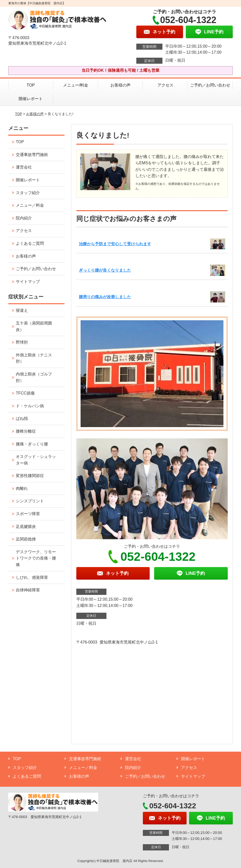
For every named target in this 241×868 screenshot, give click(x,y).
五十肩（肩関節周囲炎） (34, 326)
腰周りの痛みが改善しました (105, 297)
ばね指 (22, 418)
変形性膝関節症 (30, 476)
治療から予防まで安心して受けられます (115, 244)
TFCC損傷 (25, 393)
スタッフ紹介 (28, 193)
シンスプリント (30, 501)
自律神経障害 (28, 590)
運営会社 (24, 167)
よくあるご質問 (30, 243)
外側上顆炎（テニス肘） (34, 358)
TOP (31, 85)
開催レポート (31, 99)
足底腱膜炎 (26, 527)
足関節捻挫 (26, 539)
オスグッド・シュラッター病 (36, 460)
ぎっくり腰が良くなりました (105, 270)
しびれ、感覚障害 (32, 577)
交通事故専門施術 (32, 155)
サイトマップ (28, 282)
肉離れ (22, 488)
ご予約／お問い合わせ (210, 85)
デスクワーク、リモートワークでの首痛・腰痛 (36, 558)
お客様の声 (120, 85)
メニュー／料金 (30, 205)
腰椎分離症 (26, 431)
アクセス (165, 85)
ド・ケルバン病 (30, 406)
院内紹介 (24, 218)
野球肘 (22, 342)
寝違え (22, 310)
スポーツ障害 (28, 514)
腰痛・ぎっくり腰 (32, 444)
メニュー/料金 (76, 85)
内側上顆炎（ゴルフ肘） (34, 377)
